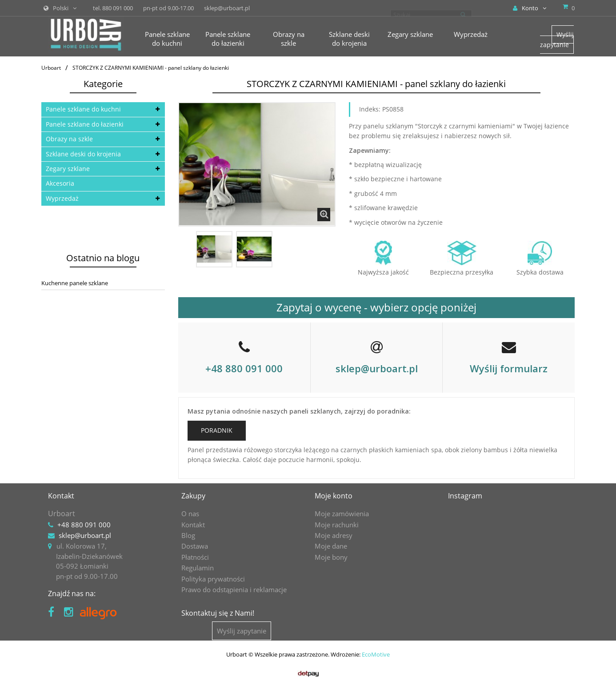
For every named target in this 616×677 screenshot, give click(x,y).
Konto (530, 8)
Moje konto (334, 496)
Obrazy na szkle (69, 139)
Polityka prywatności (213, 579)
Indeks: (370, 109)
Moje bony (331, 557)
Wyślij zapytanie (557, 39)
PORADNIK (217, 430)
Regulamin (198, 568)
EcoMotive (376, 653)
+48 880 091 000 (244, 368)
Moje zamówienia (342, 514)
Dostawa (195, 546)
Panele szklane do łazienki (85, 124)
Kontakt (193, 525)
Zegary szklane (68, 169)
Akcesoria (60, 183)
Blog (188, 535)
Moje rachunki (337, 525)
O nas (190, 514)
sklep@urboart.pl (377, 368)
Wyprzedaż (62, 198)
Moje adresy (334, 535)
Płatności (195, 557)
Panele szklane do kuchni (83, 109)
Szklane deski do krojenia (83, 154)
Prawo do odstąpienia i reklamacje (234, 589)
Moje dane (331, 546)
